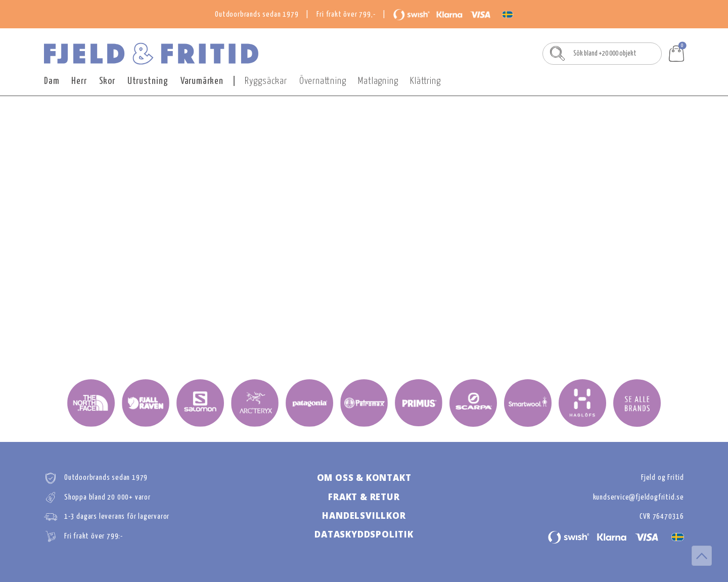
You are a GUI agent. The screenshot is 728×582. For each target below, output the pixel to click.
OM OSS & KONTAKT (364, 478)
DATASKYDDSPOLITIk (364, 534)
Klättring (425, 81)
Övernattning (323, 81)
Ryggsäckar (266, 81)
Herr (79, 81)
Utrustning (148, 81)
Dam (52, 81)
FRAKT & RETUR (364, 497)
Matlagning (378, 81)
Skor (107, 81)
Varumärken (202, 81)
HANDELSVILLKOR (364, 516)
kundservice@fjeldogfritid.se (639, 497)
